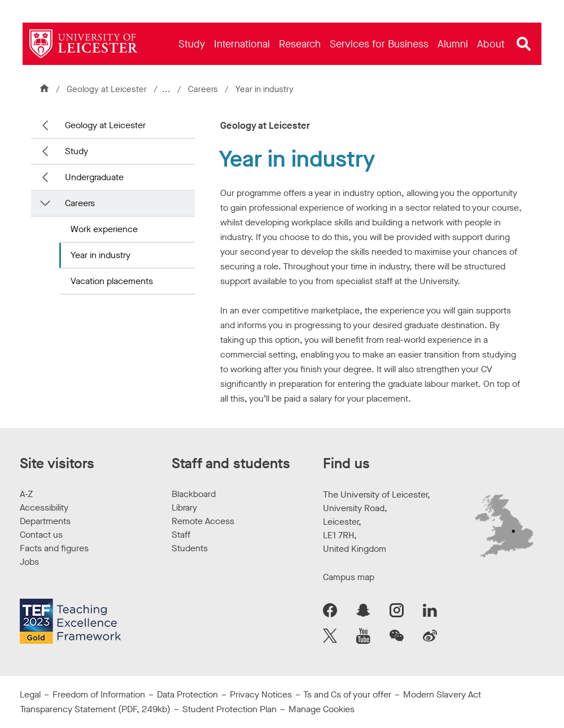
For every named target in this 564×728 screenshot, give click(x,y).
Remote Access (203, 521)
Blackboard (194, 494)
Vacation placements (112, 281)
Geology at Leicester (107, 89)
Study (76, 151)
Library (184, 507)
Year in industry (100, 255)
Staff (181, 535)
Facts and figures (54, 548)
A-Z (26, 494)
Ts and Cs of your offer (347, 694)
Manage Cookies (322, 709)
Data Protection (187, 694)
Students (190, 548)
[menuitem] (192, 44)
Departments (45, 521)
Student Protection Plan (229, 709)
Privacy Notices (261, 694)
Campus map (349, 577)
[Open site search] (524, 44)
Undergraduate (94, 177)
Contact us (41, 535)
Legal (30, 694)
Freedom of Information (99, 694)
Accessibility (44, 507)
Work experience (104, 229)
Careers (205, 89)
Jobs (29, 562)
